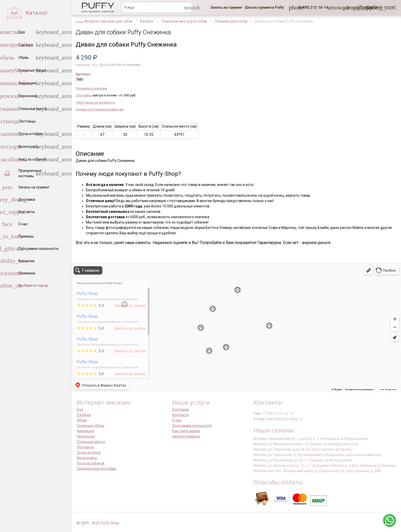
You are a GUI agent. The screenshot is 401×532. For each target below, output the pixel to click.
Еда (80, 409)
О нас (177, 420)
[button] (311, 7)
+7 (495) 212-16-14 (277, 414)
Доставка (83, 95)
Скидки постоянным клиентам (99, 109)
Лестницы (85, 447)
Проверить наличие (91, 88)
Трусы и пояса (89, 452)
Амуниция (85, 431)
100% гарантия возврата (95, 102)
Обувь (82, 420)
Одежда (84, 415)
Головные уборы (91, 426)
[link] (226, 7)
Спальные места (91, 442)
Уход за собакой (91, 463)
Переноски (86, 436)
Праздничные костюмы (96, 469)
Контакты (180, 415)
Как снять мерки (186, 431)
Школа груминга (186, 436)
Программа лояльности (192, 426)
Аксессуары (87, 458)
